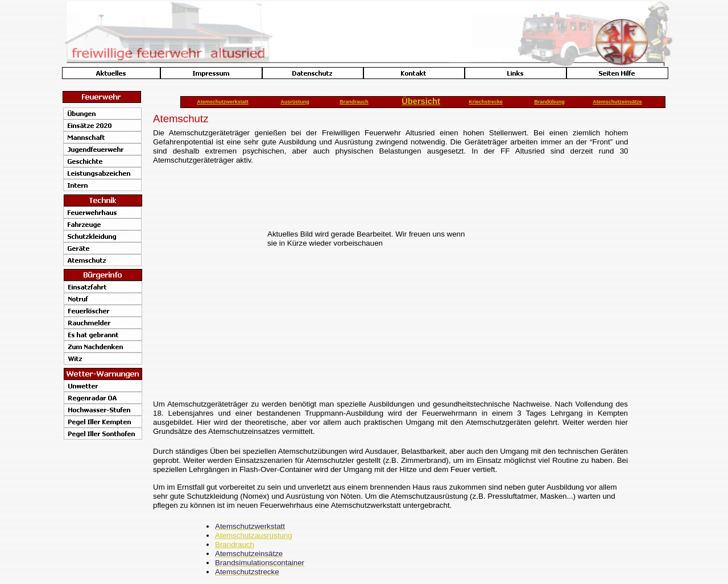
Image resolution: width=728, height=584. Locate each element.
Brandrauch (235, 544)
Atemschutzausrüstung (254, 535)
